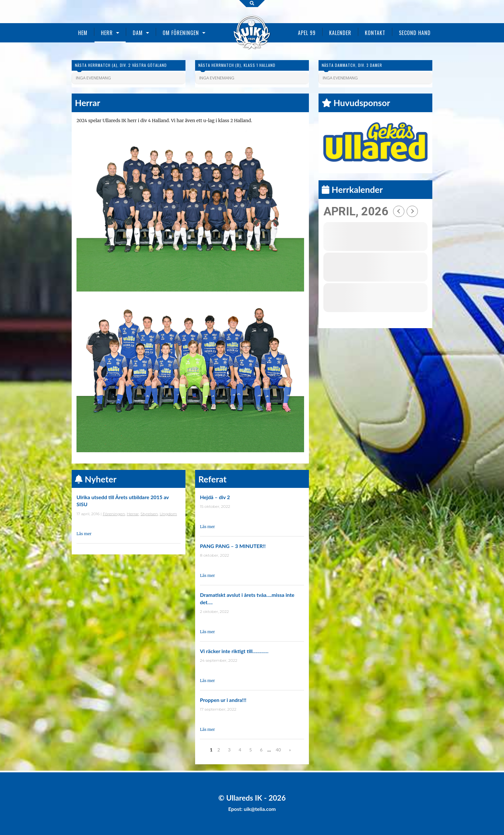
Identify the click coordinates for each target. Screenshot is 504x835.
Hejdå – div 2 (215, 497)
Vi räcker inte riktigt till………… (234, 651)
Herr (107, 33)
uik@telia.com (260, 809)
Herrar (133, 514)
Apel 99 (307, 33)
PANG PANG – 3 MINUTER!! (233, 546)
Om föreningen (181, 33)
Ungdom (168, 514)
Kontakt (375, 33)
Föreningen (114, 514)
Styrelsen (149, 514)
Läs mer (84, 534)
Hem (83, 33)
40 (278, 750)
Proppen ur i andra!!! (223, 700)
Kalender (340, 33)
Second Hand (415, 33)
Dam (138, 33)
